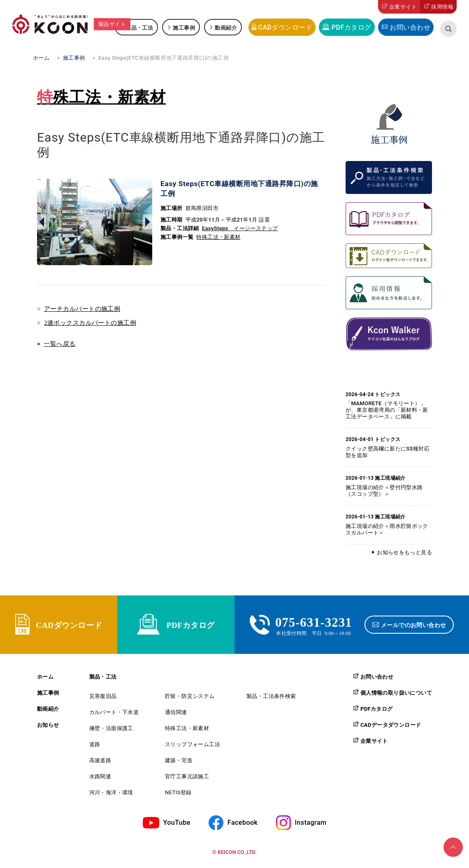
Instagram (311, 825)
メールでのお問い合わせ (415, 626)
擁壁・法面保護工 (111, 731)
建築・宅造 (179, 764)
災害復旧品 (103, 699)
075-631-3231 (314, 623)
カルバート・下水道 (114, 715)
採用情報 (442, 7)
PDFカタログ (352, 27)
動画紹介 (226, 27)
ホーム (45, 680)
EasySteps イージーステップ (240, 228)
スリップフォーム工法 (193, 748)
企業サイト (403, 7)
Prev (42, 222)
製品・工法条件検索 (271, 699)
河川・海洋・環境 (111, 796)
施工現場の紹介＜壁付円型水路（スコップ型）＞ (384, 491)
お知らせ (48, 728)
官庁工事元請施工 (187, 780)
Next (147, 222)
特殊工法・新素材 (101, 97)
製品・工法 (139, 27)
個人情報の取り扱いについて (396, 696)
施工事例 (184, 27)
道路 (95, 748)
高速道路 (100, 764)
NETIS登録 (178, 796)
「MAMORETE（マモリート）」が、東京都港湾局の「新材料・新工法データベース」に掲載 (387, 410)
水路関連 (100, 780)
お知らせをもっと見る (404, 552)
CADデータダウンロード (391, 728)
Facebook (243, 825)
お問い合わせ (410, 27)
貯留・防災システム (190, 699)
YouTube (177, 825)
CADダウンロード (285, 27)
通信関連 (176, 715)
